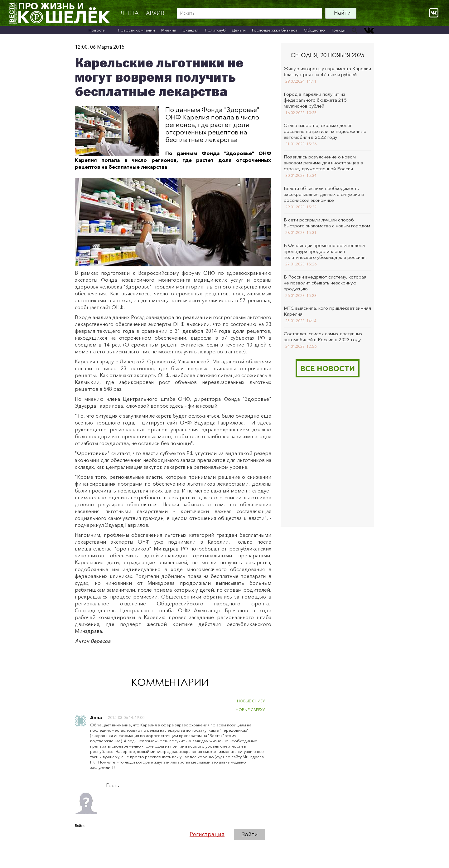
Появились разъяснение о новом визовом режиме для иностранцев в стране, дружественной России (323, 163)
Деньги (239, 30)
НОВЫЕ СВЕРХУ (250, 710)
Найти (342, 13)
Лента (129, 13)
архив (155, 13)
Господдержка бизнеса (275, 30)
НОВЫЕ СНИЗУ (251, 701)
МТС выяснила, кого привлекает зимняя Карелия (327, 311)
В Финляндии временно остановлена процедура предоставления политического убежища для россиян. (325, 251)
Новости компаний (136, 30)
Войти (250, 834)
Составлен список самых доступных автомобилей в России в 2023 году (323, 337)
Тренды (338, 30)
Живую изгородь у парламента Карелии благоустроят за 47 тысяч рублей (327, 71)
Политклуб (215, 30)
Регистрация (207, 834)
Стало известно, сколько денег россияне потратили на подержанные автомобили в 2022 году (325, 131)
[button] (80, 834)
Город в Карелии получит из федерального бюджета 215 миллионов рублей (315, 100)
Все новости (328, 368)
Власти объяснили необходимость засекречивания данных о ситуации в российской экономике (324, 194)
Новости (97, 30)
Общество (314, 30)
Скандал (191, 30)
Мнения (169, 30)
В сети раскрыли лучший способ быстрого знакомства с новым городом (327, 223)
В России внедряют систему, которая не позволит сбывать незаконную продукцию (325, 283)
